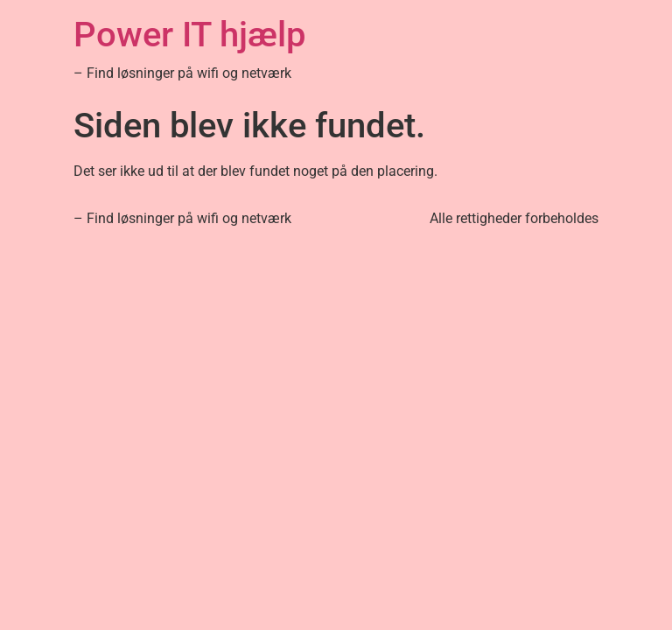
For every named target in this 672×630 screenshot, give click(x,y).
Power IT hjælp (189, 35)
